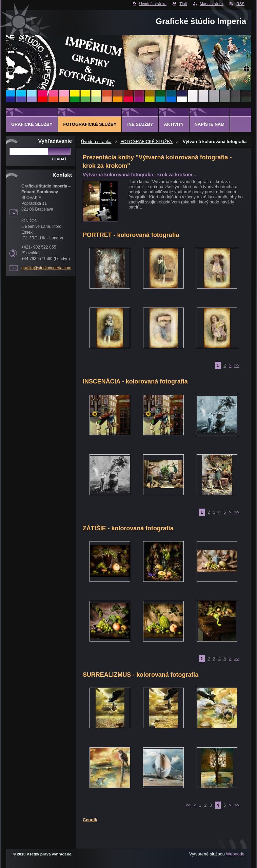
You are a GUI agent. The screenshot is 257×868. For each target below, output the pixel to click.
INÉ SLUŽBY (140, 124)
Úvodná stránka (153, 4)
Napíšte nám (210, 124)
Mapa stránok (212, 4)
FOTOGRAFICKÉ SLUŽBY (146, 142)
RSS (240, 4)
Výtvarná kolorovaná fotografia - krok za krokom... (140, 175)
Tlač (183, 4)
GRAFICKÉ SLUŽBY (32, 124)
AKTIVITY (174, 124)
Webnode (235, 854)
